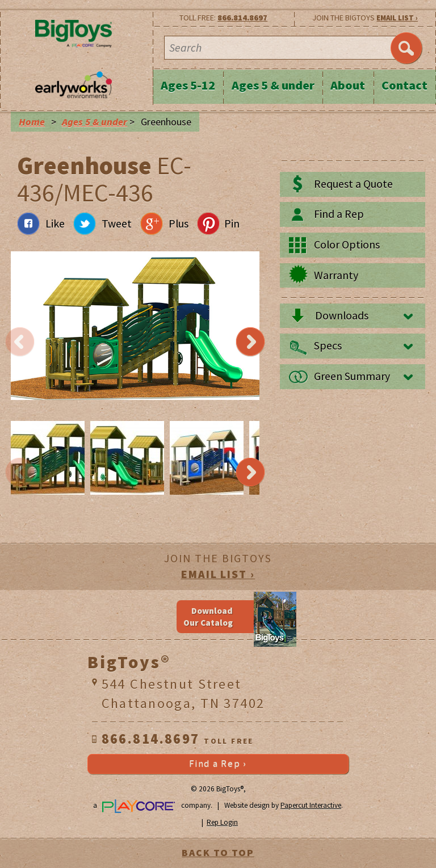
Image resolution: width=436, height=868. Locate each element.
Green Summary (352, 376)
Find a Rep (339, 214)
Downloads (342, 315)
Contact (404, 85)
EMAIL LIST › (397, 18)
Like (55, 224)
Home (32, 122)
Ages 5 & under (273, 85)
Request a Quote (353, 184)
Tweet (117, 224)
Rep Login (222, 822)
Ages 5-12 (188, 85)
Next (250, 342)
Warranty (336, 275)
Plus (179, 224)
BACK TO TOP (218, 853)
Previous (20, 342)
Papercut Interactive (311, 805)
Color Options (347, 245)
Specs (328, 345)
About (348, 85)
